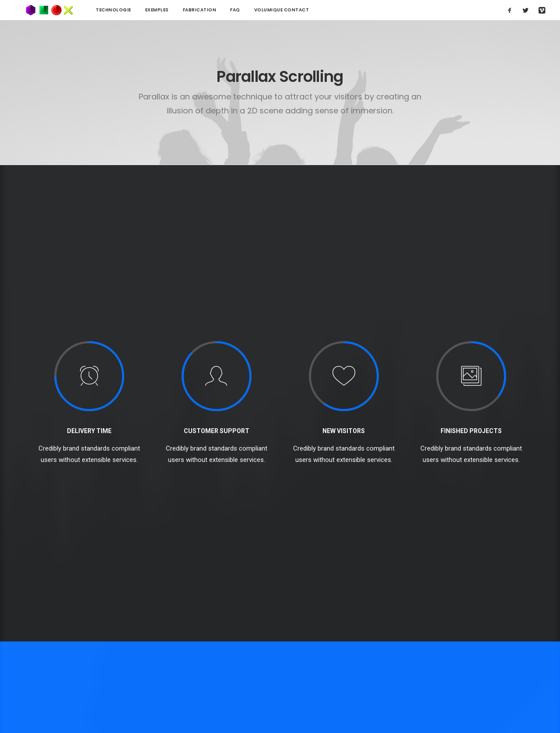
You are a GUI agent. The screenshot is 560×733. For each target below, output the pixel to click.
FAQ (214, 10)
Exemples (136, 10)
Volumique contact (261, 10)
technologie (93, 10)
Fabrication (179, 10)
